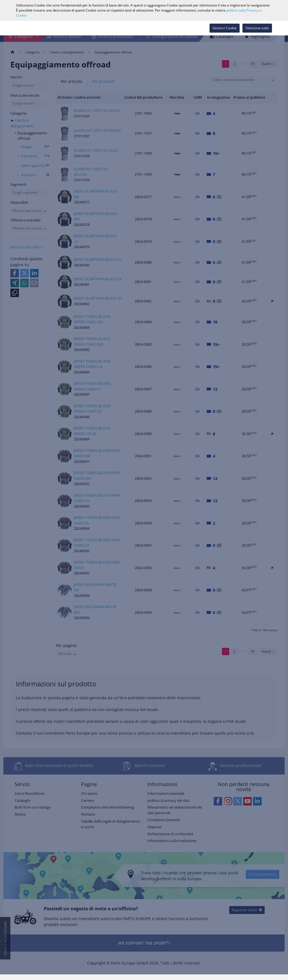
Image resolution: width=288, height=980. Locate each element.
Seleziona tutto (257, 28)
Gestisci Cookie (225, 28)
